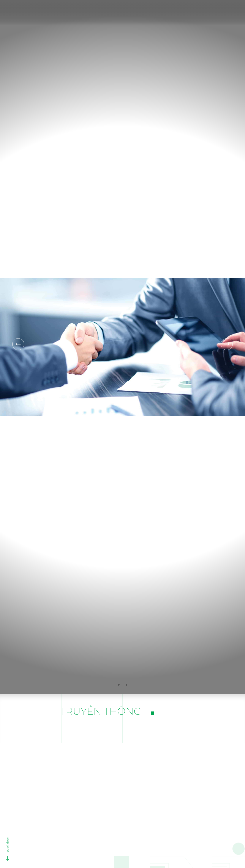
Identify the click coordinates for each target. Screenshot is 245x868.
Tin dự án (120, 727)
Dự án (190, 11)
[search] (201, 11)
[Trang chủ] (103, 11)
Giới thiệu (122, 11)
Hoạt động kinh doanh (158, 11)
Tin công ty (154, 727)
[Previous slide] (18, 344)
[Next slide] (227, 344)
